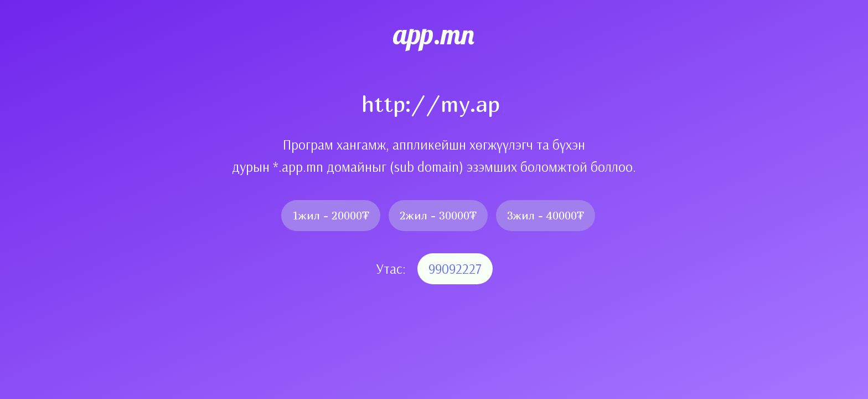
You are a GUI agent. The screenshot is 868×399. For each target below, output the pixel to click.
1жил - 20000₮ (331, 215)
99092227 (455, 268)
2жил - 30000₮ (438, 215)
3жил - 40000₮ (546, 215)
